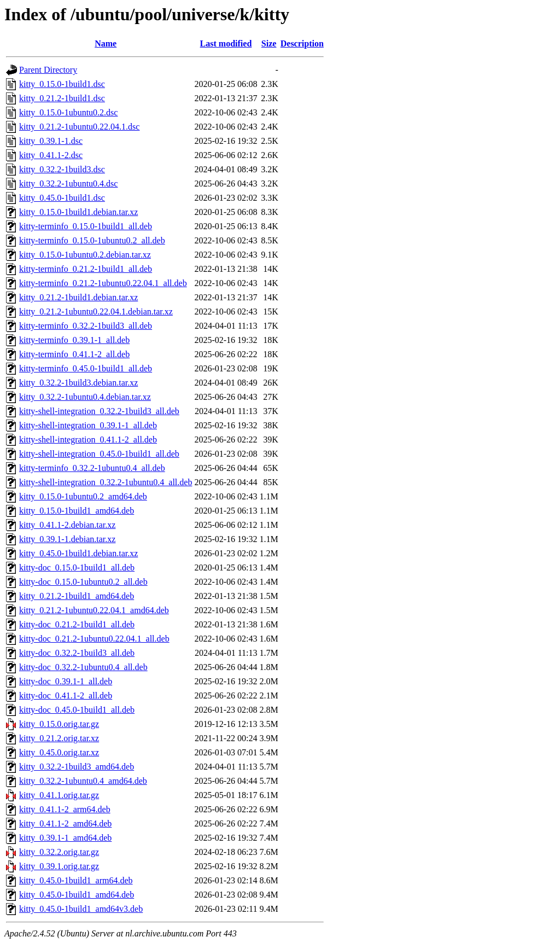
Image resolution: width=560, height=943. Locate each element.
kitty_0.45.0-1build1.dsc (62, 198)
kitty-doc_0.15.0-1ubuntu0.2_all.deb (83, 582)
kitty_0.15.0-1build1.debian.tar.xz (78, 212)
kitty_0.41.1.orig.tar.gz (59, 795)
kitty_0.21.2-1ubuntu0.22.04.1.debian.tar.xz (96, 312)
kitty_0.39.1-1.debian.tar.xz (67, 539)
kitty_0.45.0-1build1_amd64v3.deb (81, 909)
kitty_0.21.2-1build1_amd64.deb (77, 596)
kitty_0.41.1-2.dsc (51, 155)
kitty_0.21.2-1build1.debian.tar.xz (78, 297)
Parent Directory (48, 70)
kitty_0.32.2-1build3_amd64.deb (77, 767)
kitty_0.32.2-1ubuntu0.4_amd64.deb (83, 781)
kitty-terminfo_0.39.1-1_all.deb (74, 340)
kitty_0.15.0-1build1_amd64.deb (77, 511)
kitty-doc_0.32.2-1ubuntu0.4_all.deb (83, 667)
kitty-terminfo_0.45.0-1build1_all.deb (86, 368)
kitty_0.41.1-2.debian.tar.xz (67, 525)
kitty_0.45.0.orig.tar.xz (59, 752)
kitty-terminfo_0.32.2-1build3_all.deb (86, 326)
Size (269, 43)
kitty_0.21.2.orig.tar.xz (59, 738)
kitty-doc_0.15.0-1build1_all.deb (77, 567)
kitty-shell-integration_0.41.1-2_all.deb (88, 440)
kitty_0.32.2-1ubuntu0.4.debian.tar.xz (85, 397)
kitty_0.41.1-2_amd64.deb (65, 823)
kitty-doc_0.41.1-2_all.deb (66, 695)
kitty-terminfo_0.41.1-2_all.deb (74, 354)
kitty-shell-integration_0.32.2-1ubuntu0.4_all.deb (106, 482)
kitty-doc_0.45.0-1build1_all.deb (77, 710)
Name (106, 43)
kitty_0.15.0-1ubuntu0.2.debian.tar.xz (85, 255)
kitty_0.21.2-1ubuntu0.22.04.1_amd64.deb (94, 610)
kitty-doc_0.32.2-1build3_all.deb (77, 653)
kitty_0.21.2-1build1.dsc (62, 98)
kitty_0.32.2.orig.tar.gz (59, 852)
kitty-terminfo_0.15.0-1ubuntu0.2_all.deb (92, 240)
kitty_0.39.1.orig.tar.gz (59, 866)
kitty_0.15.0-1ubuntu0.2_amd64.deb (83, 496)
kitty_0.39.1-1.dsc (51, 141)
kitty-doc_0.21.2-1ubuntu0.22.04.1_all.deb (94, 639)
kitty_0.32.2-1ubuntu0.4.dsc (68, 184)
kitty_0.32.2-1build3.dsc (62, 169)
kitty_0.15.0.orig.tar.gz (59, 724)
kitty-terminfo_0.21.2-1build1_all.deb (86, 269)
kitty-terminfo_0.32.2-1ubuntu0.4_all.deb (92, 468)
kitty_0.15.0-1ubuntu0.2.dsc (68, 112)
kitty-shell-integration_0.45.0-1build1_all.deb (99, 454)
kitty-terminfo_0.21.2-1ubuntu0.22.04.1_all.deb (103, 283)
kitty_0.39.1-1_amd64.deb (65, 838)
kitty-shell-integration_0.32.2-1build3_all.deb (99, 411)
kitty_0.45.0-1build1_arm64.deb (76, 880)
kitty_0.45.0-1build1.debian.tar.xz (78, 553)
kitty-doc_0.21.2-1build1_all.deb (77, 624)
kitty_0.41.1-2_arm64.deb (65, 809)
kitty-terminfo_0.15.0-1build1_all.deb (86, 226)
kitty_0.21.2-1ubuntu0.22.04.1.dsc (79, 127)
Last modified (226, 43)
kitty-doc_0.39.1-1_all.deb (66, 681)
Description (302, 43)
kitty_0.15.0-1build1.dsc (62, 84)
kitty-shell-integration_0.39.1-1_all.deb (88, 425)
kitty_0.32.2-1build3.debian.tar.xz (78, 383)
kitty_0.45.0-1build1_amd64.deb (77, 895)
